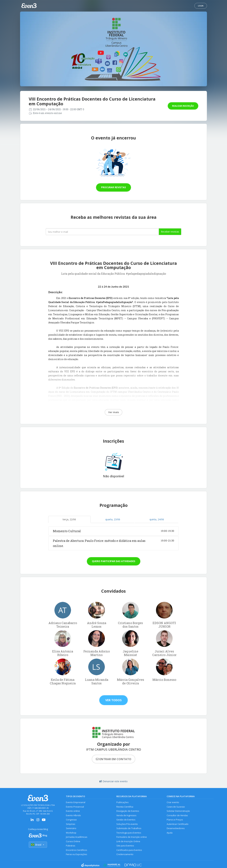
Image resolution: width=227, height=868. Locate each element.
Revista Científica (125, 807)
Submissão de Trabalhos (129, 828)
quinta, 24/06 (157, 519)
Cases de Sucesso (176, 807)
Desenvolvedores (176, 828)
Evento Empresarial (76, 802)
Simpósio (71, 824)
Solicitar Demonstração (178, 811)
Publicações (122, 802)
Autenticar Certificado (178, 824)
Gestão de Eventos (126, 820)
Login (201, 6)
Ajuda (170, 833)
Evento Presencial (75, 807)
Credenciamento (125, 854)
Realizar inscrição (183, 106)
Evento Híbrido (73, 815)
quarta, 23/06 (113, 519)
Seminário (71, 828)
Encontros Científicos (76, 850)
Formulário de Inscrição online (132, 837)
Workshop (71, 833)
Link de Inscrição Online (128, 841)
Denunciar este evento (113, 781)
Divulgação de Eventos (128, 811)
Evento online (73, 811)
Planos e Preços (175, 820)
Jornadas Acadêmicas (77, 837)
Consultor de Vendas (177, 815)
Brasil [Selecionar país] (38, 845)
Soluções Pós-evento (127, 824)
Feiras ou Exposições (76, 854)
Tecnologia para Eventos (129, 833)
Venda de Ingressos (126, 815)
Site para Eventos (125, 846)
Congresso (71, 820)
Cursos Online (73, 841)
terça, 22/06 (69, 519)
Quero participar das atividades (114, 561)
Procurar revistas (113, 187)
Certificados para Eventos (129, 850)
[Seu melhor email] (102, 232)
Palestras (71, 846)
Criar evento (173, 802)
